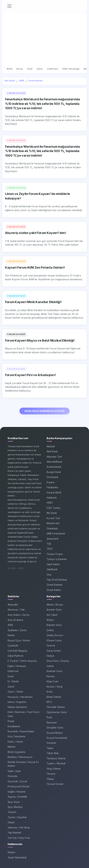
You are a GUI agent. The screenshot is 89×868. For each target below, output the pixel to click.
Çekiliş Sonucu (55, 635)
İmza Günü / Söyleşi (58, 661)
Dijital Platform (16, 656)
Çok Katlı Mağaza (17, 651)
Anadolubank (54, 467)
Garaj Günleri (54, 651)
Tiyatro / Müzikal (56, 763)
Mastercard (53, 523)
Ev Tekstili (13, 681)
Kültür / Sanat (15, 742)
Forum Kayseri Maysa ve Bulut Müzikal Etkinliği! (40, 340)
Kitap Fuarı (52, 681)
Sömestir (51, 743)
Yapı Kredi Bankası (57, 580)
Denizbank (52, 477)
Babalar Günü (54, 625)
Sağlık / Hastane (17, 792)
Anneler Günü (54, 610)
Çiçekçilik (13, 646)
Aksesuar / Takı (16, 610)
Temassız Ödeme (56, 758)
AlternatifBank (54, 462)
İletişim (11, 852)
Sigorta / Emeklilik (17, 797)
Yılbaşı (50, 779)
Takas (50, 748)
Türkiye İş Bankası (57, 559)
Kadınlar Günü (54, 671)
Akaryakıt (13, 605)
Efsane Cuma (54, 641)
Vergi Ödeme (54, 769)
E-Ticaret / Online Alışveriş (22, 661)
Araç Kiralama (15, 620)
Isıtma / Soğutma (17, 702)
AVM (10, 625)
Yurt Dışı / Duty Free (19, 838)
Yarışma (51, 774)
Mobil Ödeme (54, 697)
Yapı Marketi (14, 833)
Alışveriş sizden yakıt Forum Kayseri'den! (36, 233)
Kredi (49, 692)
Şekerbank (52, 539)
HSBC (50, 503)
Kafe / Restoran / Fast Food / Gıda (24, 714)
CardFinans (53, 69)
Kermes (51, 676)
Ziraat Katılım (54, 590)
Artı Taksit (52, 615)
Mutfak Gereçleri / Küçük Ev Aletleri (23, 764)
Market (11, 747)
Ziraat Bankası (54, 585)
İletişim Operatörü (17, 707)
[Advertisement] (44, 40)
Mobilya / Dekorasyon (20, 757)
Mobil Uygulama (17, 752)
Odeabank (52, 528)
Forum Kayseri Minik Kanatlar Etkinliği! (33, 302)
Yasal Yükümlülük (17, 858)
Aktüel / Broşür (55, 605)
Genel (11, 687)
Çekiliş (50, 630)
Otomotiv (13, 776)
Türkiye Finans (55, 554)
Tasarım (12, 812)
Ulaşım (11, 822)
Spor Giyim (14, 802)
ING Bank (52, 513)
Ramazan (52, 723)
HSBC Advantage (71, 69)
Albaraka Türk (54, 457)
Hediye (50, 656)
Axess (40, 69)
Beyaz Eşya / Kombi (19, 641)
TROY (50, 549)
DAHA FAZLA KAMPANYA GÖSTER (44, 411)
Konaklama (14, 726)
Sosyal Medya (55, 733)
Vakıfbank (52, 569)
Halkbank (52, 498)
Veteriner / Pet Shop (19, 828)
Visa (49, 575)
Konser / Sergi (54, 687)
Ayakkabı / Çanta (17, 630)
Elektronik (13, 671)
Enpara (50, 482)
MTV (49, 702)
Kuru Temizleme (17, 736)
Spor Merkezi (15, 807)
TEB (49, 544)
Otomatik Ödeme (56, 707)
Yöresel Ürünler (55, 784)
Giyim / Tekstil (15, 692)
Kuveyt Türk (53, 518)
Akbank (51, 446)
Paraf (30, 69)
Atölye (50, 620)
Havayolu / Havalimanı (20, 697)
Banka (11, 635)
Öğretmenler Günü (57, 712)
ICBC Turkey (54, 508)
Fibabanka (52, 487)
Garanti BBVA (54, 493)
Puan (49, 717)
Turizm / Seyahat (17, 817)
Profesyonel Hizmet (19, 786)
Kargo (11, 721)
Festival (51, 646)
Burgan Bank (54, 472)
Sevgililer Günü (55, 728)
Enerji (11, 676)
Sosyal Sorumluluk (57, 738)
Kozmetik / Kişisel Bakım (21, 731)
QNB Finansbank (56, 534)
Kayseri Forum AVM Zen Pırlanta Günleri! (35, 267)
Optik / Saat (14, 771)
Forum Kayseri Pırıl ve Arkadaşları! (30, 375)
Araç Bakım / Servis (19, 615)
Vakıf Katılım (53, 564)
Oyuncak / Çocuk (17, 781)
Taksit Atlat (53, 753)
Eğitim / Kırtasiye (17, 666)
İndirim (50, 666)
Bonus (20, 69)
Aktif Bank (52, 452)
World (9, 69)
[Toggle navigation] (9, 6)
